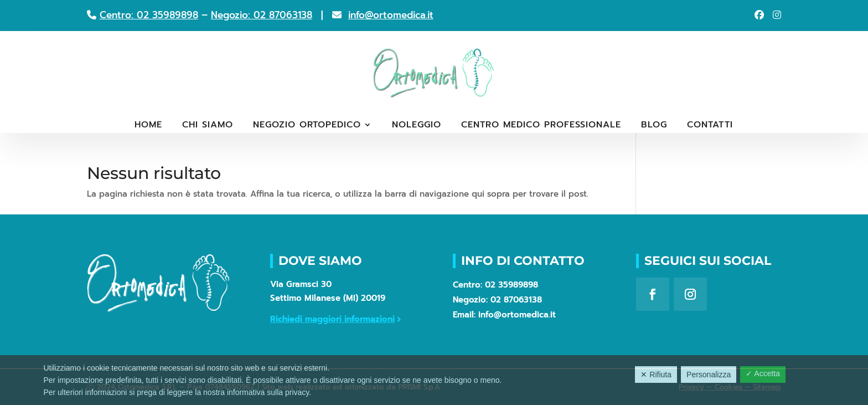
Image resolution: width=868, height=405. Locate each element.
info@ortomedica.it (391, 15)
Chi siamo (208, 126)
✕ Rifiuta (656, 375)
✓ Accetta (763, 373)
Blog (654, 126)
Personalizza (709, 375)
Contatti (710, 126)
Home (148, 126)
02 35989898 (512, 285)
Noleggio (417, 126)
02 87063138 (516, 300)
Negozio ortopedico (307, 126)
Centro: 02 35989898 (149, 15)
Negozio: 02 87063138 (262, 15)
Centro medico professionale (541, 126)
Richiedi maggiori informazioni (332, 319)
